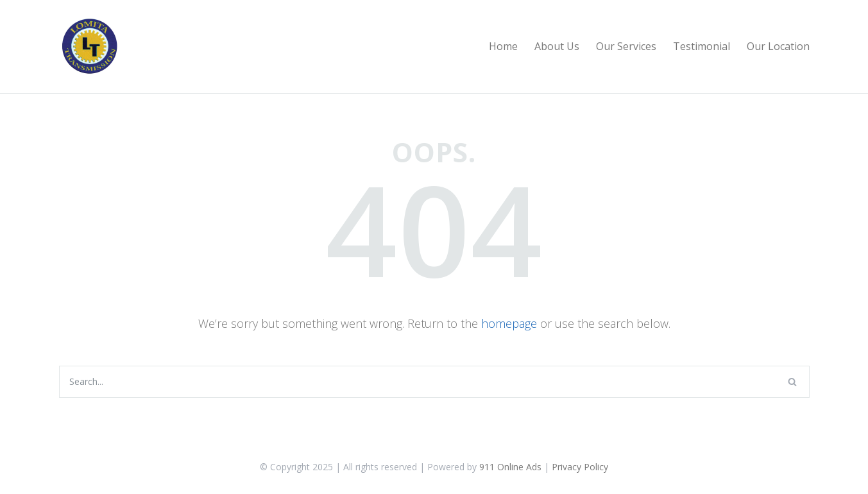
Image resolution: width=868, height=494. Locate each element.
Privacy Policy (580, 467)
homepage (509, 323)
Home (503, 46)
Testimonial (702, 46)
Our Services (626, 46)
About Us (557, 46)
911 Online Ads (510, 467)
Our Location (778, 46)
